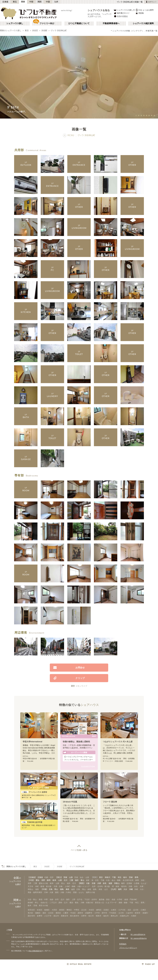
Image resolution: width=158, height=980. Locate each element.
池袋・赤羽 (54, 899)
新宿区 (62, 910)
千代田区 (113, 913)
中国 (48, 2)
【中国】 (44, 889)
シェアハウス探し (15, 23)
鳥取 (67, 889)
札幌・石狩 (49, 877)
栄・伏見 (95, 880)
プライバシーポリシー (128, 948)
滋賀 (110, 883)
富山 (82, 880)
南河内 (124, 886)
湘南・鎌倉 (123, 903)
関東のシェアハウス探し (11, 31)
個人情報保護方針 (36, 951)
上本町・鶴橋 (70, 886)
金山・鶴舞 (116, 880)
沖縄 (131, 889)
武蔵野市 (89, 913)
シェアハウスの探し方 (124, 10)
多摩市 (40, 916)
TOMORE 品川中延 (32, 822)
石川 (66, 880)
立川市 (121, 913)
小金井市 (129, 913)
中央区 (73, 913)
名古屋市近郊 (128, 880)
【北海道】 (32, 877)
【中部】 (31, 880)
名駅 (88, 880)
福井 (77, 880)
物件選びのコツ (122, 13)
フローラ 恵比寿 (110, 802)
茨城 (131, 877)
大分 (125, 889)
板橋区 (47, 910)
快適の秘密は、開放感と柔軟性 (76, 742)
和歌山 (117, 883)
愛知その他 (43, 883)
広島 (51, 889)
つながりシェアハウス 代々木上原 (118, 742)
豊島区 (69, 910)
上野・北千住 (77, 899)
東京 (27, 31)
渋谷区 (35, 31)
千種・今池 (105, 880)
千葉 (114, 877)
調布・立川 (63, 903)
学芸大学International (32, 742)
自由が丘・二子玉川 (49, 903)
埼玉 (120, 877)
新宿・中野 (43, 899)
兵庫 (99, 883)
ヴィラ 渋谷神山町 (59, 31)
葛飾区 (38, 913)
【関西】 (82, 883)
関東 (23, 2)
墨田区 (58, 913)
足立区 (84, 910)
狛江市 (91, 916)
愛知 (37, 880)
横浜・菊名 (74, 903)
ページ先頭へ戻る (79, 850)
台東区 (114, 910)
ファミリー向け (47, 23)
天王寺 (30, 886)
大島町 (134, 916)
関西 (40, 2)
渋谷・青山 (32, 899)
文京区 (51, 913)
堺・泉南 (115, 886)
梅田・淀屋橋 (127, 883)
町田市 (138, 913)
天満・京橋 (58, 886)
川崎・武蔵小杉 (87, 903)
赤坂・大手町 (117, 899)
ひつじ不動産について (79, 23)
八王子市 (48, 916)
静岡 (49, 880)
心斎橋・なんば (140, 883)
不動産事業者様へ (111, 23)
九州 (56, 2)
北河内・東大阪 (104, 886)
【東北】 (59, 877)
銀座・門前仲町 (131, 899)
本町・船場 (40, 886)
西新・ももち (79, 892)
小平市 (97, 913)
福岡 (120, 889)
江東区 (143, 910)
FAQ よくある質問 (144, 10)
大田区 (54, 910)
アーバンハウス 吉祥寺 (34, 792)
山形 (71, 877)
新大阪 (49, 886)
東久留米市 (75, 916)
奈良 (105, 883)
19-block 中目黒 (70, 802)
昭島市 (99, 916)
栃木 (125, 877)
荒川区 (30, 913)
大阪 (88, 883)
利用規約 (123, 944)
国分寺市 (31, 916)
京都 (93, 883)
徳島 (62, 889)
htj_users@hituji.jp (138, 934)
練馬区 (99, 910)
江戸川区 (122, 910)
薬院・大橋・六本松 (63, 892)
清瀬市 (145, 913)
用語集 (140, 13)
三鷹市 (66, 913)
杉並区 (40, 910)
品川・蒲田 (65, 899)
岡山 (56, 889)
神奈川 (107, 877)
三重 (71, 880)
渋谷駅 (44, 31)
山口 (73, 889)
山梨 (60, 880)
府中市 (104, 913)
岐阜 (54, 880)
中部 (31, 2)
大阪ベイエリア (83, 886)
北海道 (5, 2)
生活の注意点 (121, 16)
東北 (15, 2)
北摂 (94, 886)
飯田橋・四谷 (104, 899)
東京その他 (43, 905)
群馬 (136, 877)
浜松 (143, 880)
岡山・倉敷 (87, 889)
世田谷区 (31, 910)
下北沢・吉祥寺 (91, 899)
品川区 (136, 910)
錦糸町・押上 (33, 903)
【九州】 (114, 889)
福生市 (106, 916)
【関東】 (95, 877)
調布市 (80, 913)
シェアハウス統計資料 (143, 23)
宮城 (65, 877)
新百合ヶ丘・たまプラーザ (106, 903)
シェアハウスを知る (99, 10)
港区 (44, 913)
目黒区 (106, 910)
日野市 (84, 916)
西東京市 (65, 916)
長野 (43, 880)
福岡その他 (90, 892)
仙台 (82, 877)
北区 (129, 910)
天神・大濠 (49, 892)
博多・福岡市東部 (35, 892)
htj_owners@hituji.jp (139, 938)
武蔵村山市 (124, 916)
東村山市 (114, 916)
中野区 (77, 910)
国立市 (56, 916)
